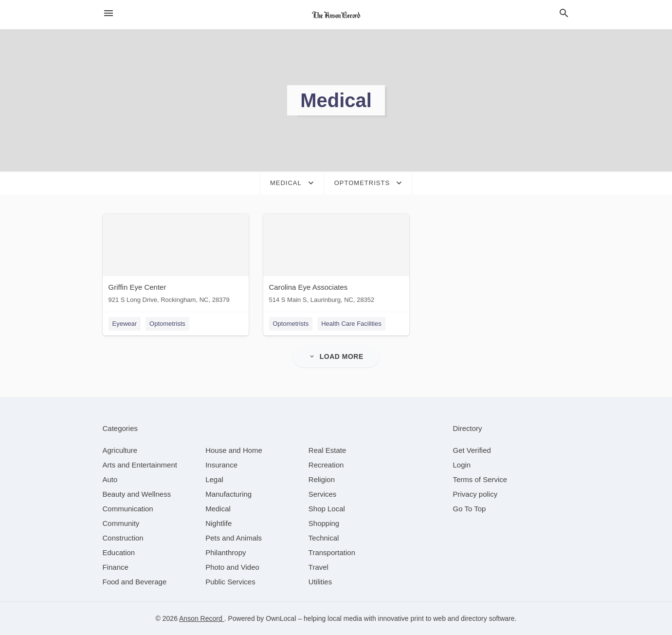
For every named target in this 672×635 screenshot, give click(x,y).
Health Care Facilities (351, 324)
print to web (428, 618)
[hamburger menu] (109, 13)
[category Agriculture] (120, 450)
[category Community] (121, 523)
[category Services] (323, 494)
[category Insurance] (221, 465)
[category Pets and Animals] (234, 538)
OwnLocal (281, 618)
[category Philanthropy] (226, 552)
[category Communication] (128, 509)
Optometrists (167, 324)
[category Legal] (214, 479)
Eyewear (125, 324)
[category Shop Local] (327, 509)
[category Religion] (322, 479)
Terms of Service (480, 479)
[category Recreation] (326, 465)
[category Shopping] (324, 523)
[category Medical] (218, 509)
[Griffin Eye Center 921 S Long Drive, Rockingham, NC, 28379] (176, 261)
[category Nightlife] (218, 523)
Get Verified (472, 450)
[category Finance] (116, 567)
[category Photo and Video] (232, 567)
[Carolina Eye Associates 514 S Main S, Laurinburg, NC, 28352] (336, 261)
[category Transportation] (332, 552)
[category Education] (119, 552)
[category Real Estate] (327, 450)
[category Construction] (123, 538)
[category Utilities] (320, 582)
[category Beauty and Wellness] (137, 494)
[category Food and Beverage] (135, 582)
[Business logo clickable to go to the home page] (336, 15)
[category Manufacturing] (228, 494)
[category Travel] (318, 567)
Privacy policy (475, 494)
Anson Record (202, 618)
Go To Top (470, 509)
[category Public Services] (230, 582)
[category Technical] (324, 538)
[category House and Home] (234, 450)
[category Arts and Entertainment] (140, 465)
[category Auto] (110, 479)
